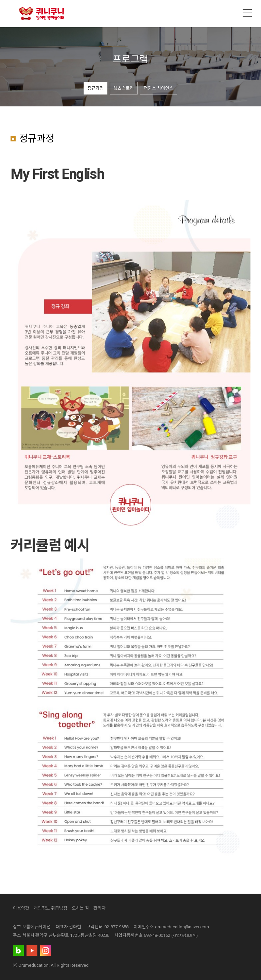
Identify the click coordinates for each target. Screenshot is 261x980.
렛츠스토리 (124, 88)
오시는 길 (80, 908)
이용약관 (21, 908)
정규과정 (95, 88)
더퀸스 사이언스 (159, 88)
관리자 (100, 908)
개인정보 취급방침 (50, 908)
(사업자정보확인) (185, 936)
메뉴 (247, 13)
